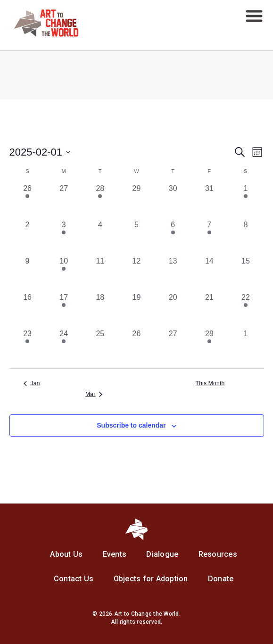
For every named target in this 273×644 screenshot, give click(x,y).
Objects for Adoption (151, 579)
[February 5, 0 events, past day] (136, 237)
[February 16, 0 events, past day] (28, 310)
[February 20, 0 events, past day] (173, 310)
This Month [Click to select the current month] (210, 383)
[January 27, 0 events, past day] (64, 201)
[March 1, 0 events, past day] (245, 346)
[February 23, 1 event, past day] (28, 346)
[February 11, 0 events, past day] (100, 274)
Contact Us (74, 579)
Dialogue (162, 554)
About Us (66, 554)
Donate (221, 579)
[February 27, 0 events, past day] (173, 346)
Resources (218, 554)
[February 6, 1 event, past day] (173, 237)
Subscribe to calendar (131, 425)
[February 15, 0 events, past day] (245, 274)
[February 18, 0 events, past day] (100, 310)
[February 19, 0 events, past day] (136, 310)
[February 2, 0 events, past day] (28, 237)
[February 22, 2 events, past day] (245, 310)
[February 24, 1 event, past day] (64, 346)
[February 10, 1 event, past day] (64, 274)
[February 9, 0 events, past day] (28, 274)
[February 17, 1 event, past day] (64, 310)
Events (115, 554)
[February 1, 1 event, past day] (245, 201)
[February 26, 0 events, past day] (136, 346)
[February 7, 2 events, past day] (209, 237)
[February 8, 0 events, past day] (245, 237)
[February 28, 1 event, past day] (209, 346)
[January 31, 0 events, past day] (209, 201)
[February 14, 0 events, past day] (209, 274)
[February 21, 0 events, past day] (209, 310)
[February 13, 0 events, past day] (173, 274)
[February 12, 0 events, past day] (136, 274)
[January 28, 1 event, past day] (100, 201)
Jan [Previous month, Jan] (32, 383)
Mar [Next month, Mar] (94, 394)
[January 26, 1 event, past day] (28, 201)
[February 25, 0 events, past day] (100, 346)
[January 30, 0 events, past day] (173, 201)
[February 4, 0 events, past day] (100, 237)
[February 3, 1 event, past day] (64, 237)
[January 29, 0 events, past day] (136, 201)
